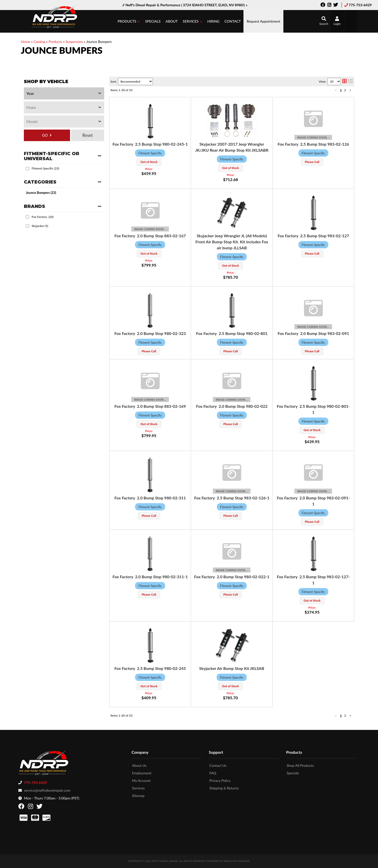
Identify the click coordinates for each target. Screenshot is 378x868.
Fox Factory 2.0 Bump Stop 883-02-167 (150, 236)
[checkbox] (27, 169)
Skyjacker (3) (40, 226)
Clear (88, 135)
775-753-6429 (360, 5)
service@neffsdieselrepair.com (47, 790)
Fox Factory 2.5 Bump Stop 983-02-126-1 (232, 498)
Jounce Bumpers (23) (41, 193)
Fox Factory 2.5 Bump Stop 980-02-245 (150, 668)
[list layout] (351, 81)
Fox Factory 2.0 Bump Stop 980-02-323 (150, 333)
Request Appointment (264, 21)
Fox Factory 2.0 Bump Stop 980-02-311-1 (150, 577)
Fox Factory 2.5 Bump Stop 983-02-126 (313, 144)
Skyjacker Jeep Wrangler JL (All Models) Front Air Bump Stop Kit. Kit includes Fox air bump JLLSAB (232, 242)
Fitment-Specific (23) (45, 168)
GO (45, 135)
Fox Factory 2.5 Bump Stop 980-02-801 (232, 333)
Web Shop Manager (236, 861)
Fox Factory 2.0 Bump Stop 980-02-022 (232, 406)
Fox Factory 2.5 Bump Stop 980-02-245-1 (150, 144)
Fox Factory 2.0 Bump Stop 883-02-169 (150, 406)
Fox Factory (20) (43, 217)
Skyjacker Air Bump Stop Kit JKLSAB (232, 668)
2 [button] (345, 90)
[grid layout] (344, 81)
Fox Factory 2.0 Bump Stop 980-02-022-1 (232, 577)
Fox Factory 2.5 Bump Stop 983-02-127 (313, 236)
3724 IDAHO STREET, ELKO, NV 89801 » (215, 5)
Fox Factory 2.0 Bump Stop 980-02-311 (150, 498)
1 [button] (341, 90)
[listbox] (64, 93)
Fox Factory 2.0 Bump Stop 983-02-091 (313, 333)
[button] (129, 21)
